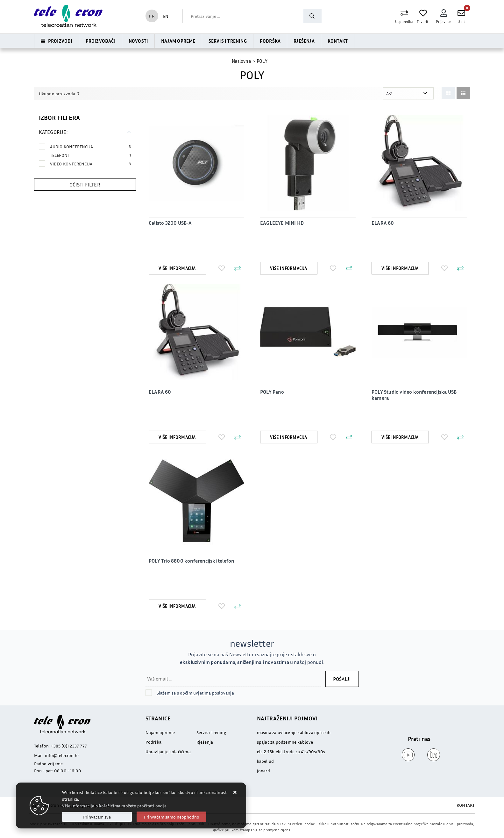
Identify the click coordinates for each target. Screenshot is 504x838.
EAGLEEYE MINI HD (282, 223)
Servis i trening (228, 41)
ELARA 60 (383, 223)
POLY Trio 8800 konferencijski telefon (191, 561)
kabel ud (266, 761)
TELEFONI (91, 155)
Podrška (270, 41)
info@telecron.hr (62, 755)
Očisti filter (85, 185)
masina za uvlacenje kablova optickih (294, 732)
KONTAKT (466, 805)
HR (152, 16)
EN (166, 16)
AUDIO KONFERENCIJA (91, 146)
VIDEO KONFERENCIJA (91, 164)
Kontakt (338, 41)
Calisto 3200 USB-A (170, 223)
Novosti (138, 41)
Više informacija (177, 268)
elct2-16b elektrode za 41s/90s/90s (291, 751)
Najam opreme (178, 41)
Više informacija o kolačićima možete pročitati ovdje (114, 806)
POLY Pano (272, 392)
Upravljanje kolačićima (168, 751)
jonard (263, 771)
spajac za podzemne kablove (285, 742)
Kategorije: (53, 132)
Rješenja (304, 41)
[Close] (97, 817)
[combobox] (243, 16)
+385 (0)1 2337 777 (69, 746)
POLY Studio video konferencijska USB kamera (414, 395)
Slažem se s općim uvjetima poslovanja (195, 693)
